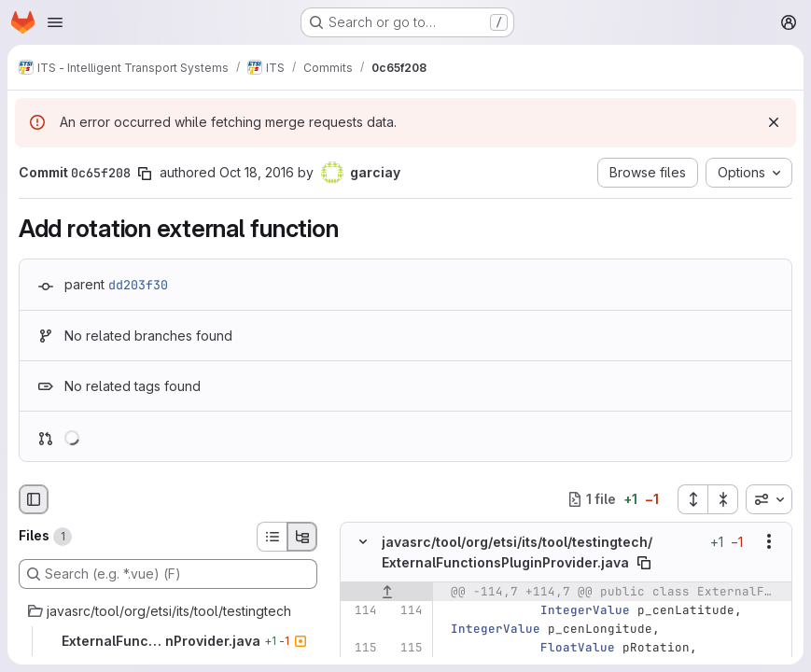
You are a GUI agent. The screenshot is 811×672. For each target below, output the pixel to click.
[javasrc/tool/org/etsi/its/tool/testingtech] (168, 611)
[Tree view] (302, 537)
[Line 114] (361, 610)
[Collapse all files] (723, 499)
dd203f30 (138, 285)
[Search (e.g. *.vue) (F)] (168, 574)
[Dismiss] (774, 122)
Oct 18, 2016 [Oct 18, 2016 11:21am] (257, 172)
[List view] (272, 537)
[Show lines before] (387, 592)
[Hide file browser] (34, 499)
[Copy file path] (644, 563)
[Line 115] (361, 648)
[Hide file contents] (363, 541)
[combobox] (769, 499)
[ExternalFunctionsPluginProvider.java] (168, 641)
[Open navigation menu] (55, 22)
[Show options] (769, 541)
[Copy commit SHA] (145, 174)
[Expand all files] (692, 499)
